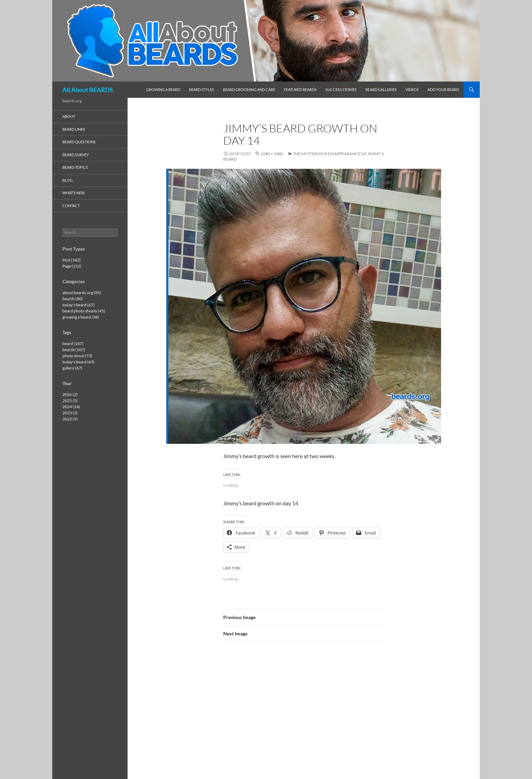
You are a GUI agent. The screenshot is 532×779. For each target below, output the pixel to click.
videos (412, 89)
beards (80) (73, 299)
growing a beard (163, 89)
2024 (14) (71, 407)
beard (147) (73, 343)
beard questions (79, 142)
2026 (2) (70, 394)
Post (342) (72, 260)
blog (68, 180)
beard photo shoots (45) (84, 311)
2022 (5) (70, 419)
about (69, 116)
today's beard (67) (79, 305)
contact (71, 206)
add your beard (443, 89)
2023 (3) (70, 413)
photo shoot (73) (77, 356)
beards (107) (74, 350)
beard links (74, 129)
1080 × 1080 (272, 154)
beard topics (75, 167)
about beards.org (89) (82, 293)
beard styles (202, 89)
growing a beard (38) (81, 317)
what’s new (74, 193)
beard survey (76, 155)
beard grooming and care (249, 89)
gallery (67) (72, 368)
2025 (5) (70, 401)
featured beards (300, 89)
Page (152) (72, 266)
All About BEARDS (88, 90)
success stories (341, 89)
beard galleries (381, 89)
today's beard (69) (79, 362)
